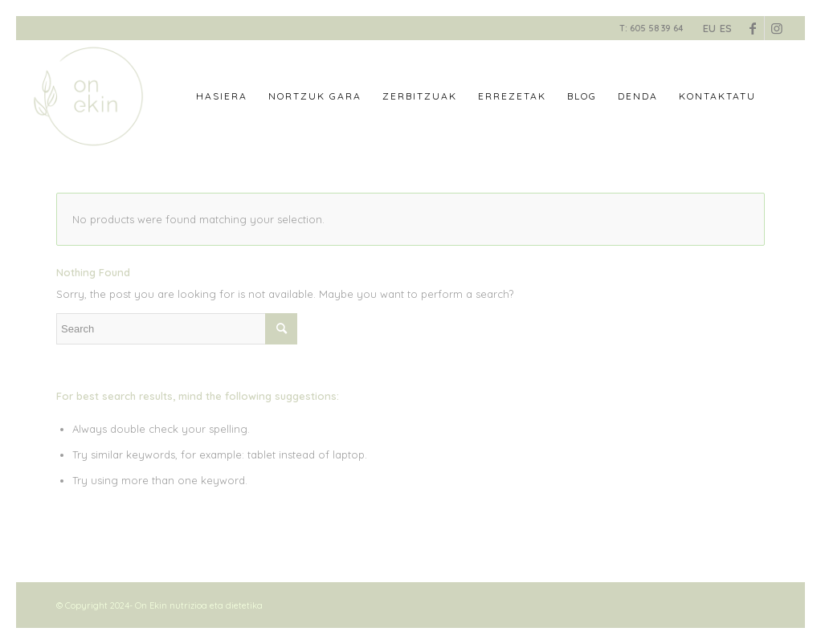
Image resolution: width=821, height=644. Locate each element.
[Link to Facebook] (752, 28)
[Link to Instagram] (777, 28)
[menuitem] (222, 96)
